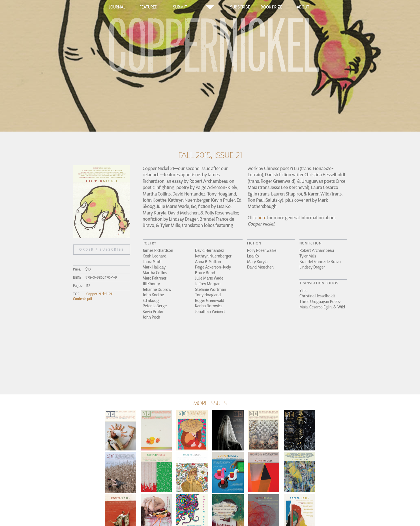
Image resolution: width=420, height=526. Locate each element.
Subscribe (240, 7)
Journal (117, 7)
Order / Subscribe (102, 249)
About (303, 7)
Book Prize (271, 7)
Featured (148, 7)
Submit (180, 7)
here (262, 218)
